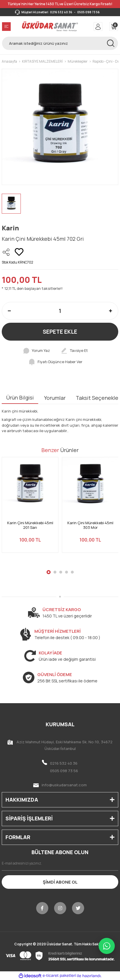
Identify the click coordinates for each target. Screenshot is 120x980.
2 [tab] (55, 572)
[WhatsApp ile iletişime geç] (107, 946)
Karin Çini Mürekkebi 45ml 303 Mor (90, 525)
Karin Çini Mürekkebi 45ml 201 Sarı (30, 525)
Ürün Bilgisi (20, 397)
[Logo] (50, 26)
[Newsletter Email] (60, 863)
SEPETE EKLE (60, 332)
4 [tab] (67, 572)
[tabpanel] (30, 508)
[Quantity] (60, 311)
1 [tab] (49, 572)
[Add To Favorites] (19, 252)
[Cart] (114, 27)
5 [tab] (72, 572)
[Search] (60, 43)
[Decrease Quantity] (9, 311)
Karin (10, 228)
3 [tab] (61, 572)
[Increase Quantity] (111, 311)
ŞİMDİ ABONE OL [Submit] (60, 882)
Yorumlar (55, 398)
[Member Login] (98, 27)
